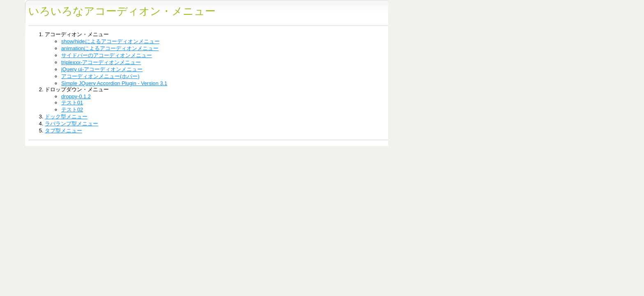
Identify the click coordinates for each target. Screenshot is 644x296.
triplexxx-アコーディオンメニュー (101, 62)
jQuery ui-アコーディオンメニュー (102, 69)
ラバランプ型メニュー (71, 124)
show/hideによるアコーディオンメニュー (110, 41)
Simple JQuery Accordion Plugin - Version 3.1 (114, 83)
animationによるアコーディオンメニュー (110, 48)
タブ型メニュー (63, 131)
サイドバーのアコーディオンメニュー (107, 55)
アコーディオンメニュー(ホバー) (100, 76)
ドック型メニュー (66, 117)
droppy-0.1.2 (76, 96)
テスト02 (72, 110)
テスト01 (72, 103)
